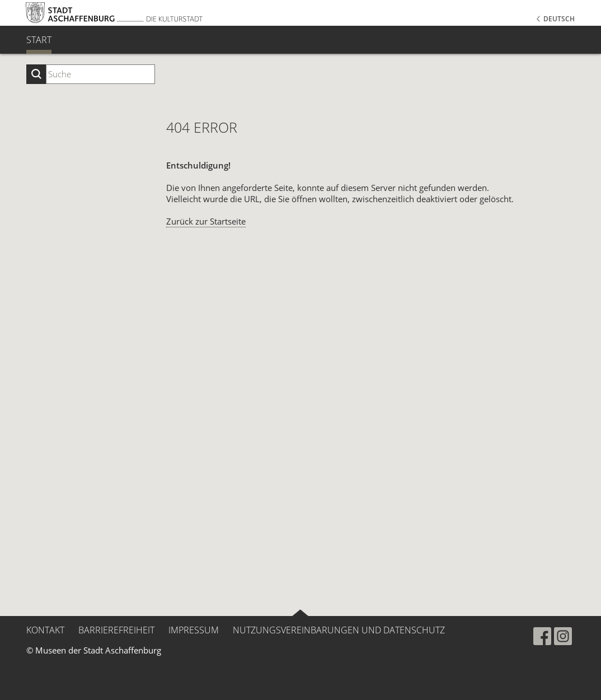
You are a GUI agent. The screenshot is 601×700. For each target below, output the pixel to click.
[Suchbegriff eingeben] (100, 74)
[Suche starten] (36, 74)
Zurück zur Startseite (206, 221)
